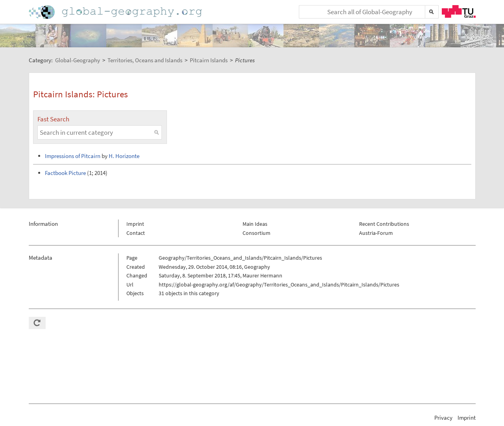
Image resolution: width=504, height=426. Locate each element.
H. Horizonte (124, 156)
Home (116, 12)
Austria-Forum (376, 233)
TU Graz (459, 11)
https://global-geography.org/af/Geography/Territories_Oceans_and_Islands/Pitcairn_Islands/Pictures (279, 285)
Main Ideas (255, 224)
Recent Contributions (384, 224)
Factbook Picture (65, 173)
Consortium (257, 233)
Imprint (135, 224)
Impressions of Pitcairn (73, 156)
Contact (136, 233)
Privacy (443, 418)
